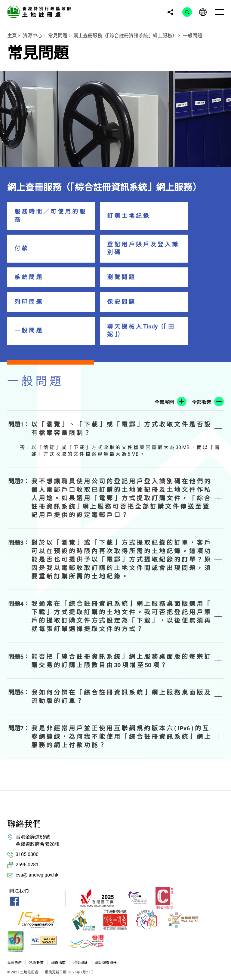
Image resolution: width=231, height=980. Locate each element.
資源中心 (32, 36)
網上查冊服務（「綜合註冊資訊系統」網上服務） (125, 36)
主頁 (12, 36)
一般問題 (192, 36)
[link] (40, 12)
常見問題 (58, 36)
